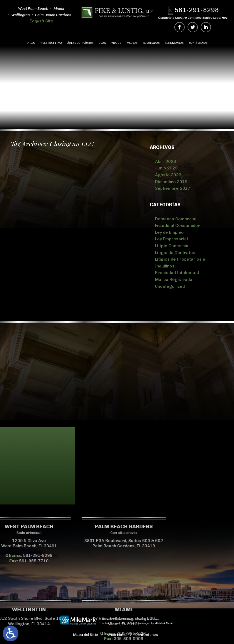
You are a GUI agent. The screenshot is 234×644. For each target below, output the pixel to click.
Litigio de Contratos (175, 253)
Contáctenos (198, 43)
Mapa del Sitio (85, 635)
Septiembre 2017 (173, 188)
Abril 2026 (166, 161)
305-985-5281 (47, 633)
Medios (132, 43)
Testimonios (174, 43)
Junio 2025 (166, 168)
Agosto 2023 (168, 175)
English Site (40, 21)
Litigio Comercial (172, 246)
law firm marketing (116, 623)
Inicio (31, 43)
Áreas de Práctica (80, 43)
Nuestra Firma (51, 43)
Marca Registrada (174, 279)
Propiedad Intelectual (177, 273)
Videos (116, 43)
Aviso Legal (117, 635)
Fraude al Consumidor (178, 225)
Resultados (151, 43)
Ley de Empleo (169, 232)
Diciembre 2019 (171, 182)
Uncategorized (170, 286)
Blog (102, 43)
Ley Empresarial (171, 239)
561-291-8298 (198, 10)
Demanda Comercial (176, 219)
